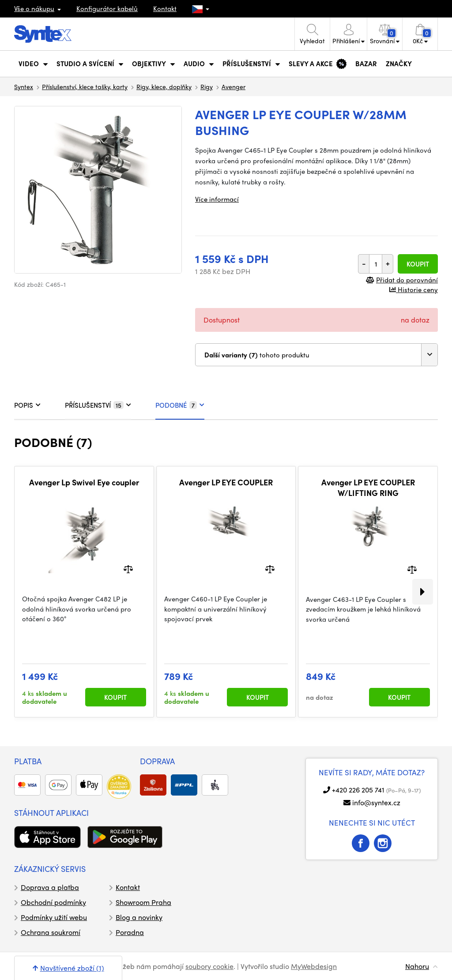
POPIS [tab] (27, 405)
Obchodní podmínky (53, 902)
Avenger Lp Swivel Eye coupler (84, 482)
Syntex (24, 86)
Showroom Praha (143, 902)
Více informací (217, 199)
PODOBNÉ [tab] (180, 405)
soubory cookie (209, 966)
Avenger (234, 86)
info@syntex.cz (376, 802)
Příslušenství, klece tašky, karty (85, 86)
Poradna (130, 932)
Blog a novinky (139, 917)
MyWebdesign (314, 966)
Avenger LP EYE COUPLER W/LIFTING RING (368, 487)
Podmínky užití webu (54, 917)
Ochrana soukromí (51, 932)
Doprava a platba (50, 887)
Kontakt (165, 8)
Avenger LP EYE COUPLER (226, 482)
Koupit (418, 264)
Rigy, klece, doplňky (164, 86)
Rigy (207, 86)
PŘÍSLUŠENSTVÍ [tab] (98, 405)
